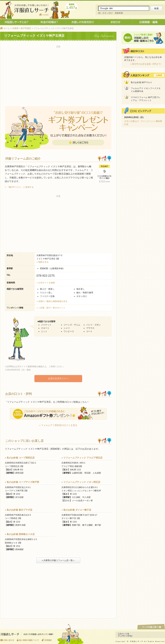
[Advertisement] (58, 73)
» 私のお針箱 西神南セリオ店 (20, 534)
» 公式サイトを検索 (46, 283)
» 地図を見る (43, 262)
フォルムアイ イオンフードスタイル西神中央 (146, 90)
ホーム (7, 28)
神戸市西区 (26, 28)
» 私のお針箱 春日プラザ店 (19, 510)
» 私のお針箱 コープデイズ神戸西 (22, 482)
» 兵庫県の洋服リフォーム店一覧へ (58, 560)
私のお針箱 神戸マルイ (141, 82)
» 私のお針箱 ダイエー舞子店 (76, 510)
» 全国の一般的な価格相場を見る (52, 301)
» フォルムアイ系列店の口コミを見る (58, 425)
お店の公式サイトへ (58, 378)
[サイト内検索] (124, 8)
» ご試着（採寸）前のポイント (51, 308)
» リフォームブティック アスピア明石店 (82, 458)
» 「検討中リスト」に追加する (19, 187)
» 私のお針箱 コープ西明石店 (20, 458)
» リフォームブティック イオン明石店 (81, 482)
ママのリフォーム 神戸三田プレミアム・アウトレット (146, 99)
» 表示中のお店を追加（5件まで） (146, 64)
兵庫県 (15, 28)
